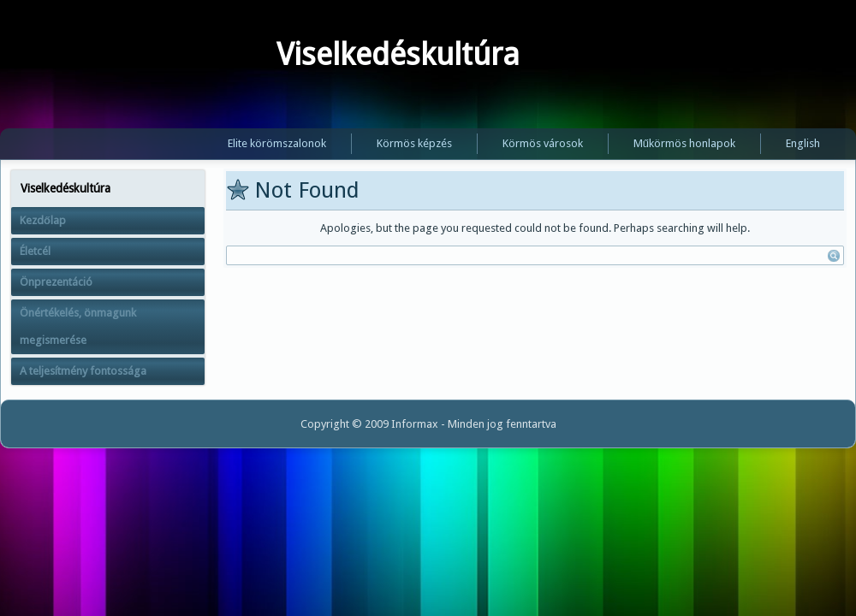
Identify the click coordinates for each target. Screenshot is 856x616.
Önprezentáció (56, 282)
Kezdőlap (43, 220)
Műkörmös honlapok (684, 143)
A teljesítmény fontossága (83, 371)
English (803, 143)
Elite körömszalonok (277, 143)
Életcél (35, 251)
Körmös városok (543, 143)
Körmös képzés (414, 143)
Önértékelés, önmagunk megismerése (78, 326)
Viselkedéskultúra (398, 54)
